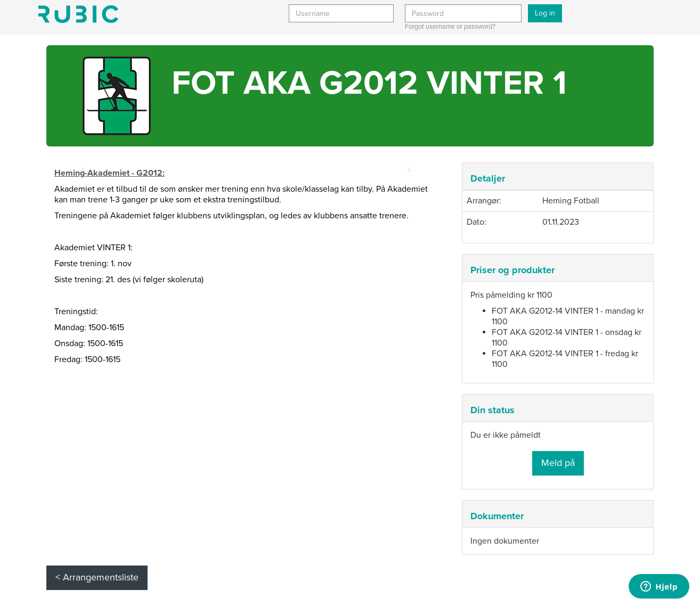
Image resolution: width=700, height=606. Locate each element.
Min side (78, 14)
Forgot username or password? (450, 27)
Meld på (558, 463)
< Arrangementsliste (97, 577)
